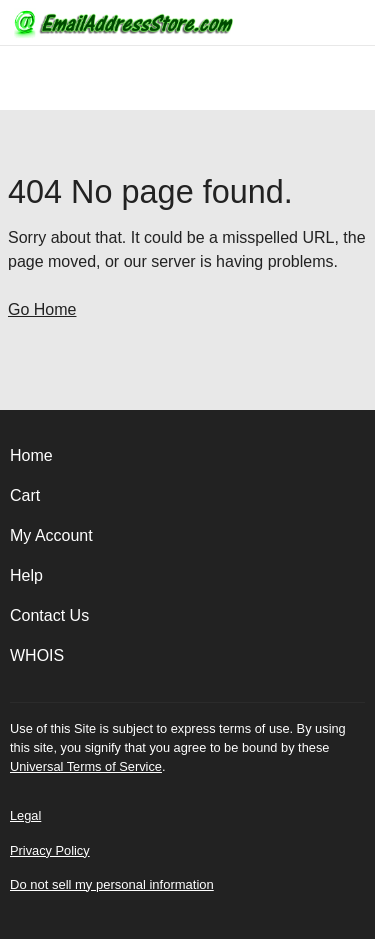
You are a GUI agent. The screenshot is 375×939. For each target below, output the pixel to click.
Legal (25, 815)
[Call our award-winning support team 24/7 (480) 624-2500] (327, 22)
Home (31, 455)
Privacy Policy (50, 850)
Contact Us (49, 615)
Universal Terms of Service (86, 766)
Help (26, 575)
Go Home (42, 309)
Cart (25, 495)
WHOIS (37, 655)
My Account (51, 535)
